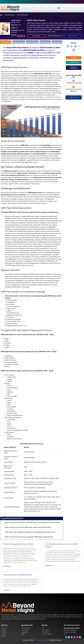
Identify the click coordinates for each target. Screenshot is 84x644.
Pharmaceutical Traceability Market (18, 575)
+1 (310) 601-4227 (38, 2)
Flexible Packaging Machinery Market (18, 544)
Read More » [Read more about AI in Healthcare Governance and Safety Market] (49, 566)
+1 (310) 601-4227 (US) (74, 83)
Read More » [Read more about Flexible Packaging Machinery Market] (7, 566)
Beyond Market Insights (41, 640)
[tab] (6, 42)
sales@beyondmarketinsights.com (14, 2)
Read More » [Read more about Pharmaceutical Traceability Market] (7, 590)
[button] (59, 8)
